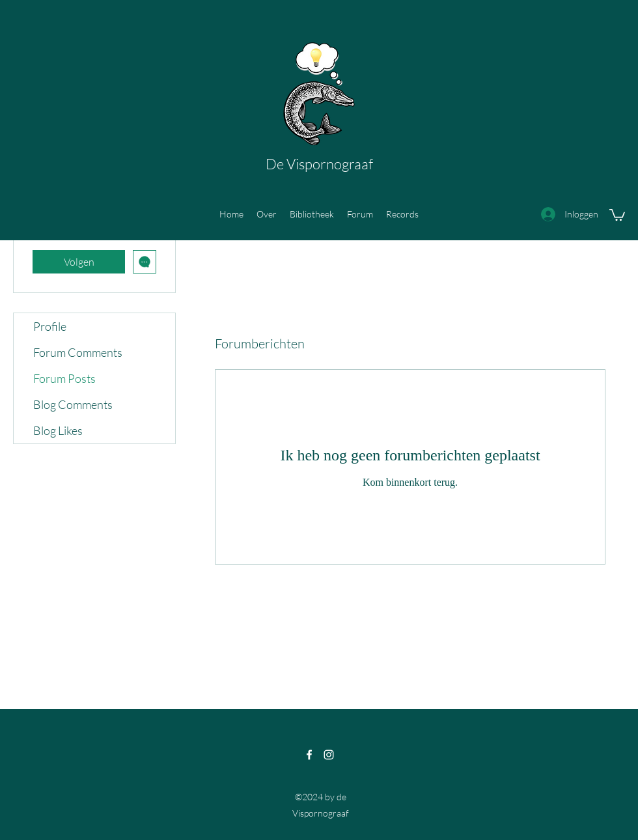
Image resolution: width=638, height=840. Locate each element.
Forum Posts (64, 378)
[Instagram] (329, 755)
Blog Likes (58, 430)
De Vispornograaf (319, 164)
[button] (617, 214)
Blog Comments (73, 404)
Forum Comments (78, 352)
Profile (50, 326)
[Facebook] (309, 755)
